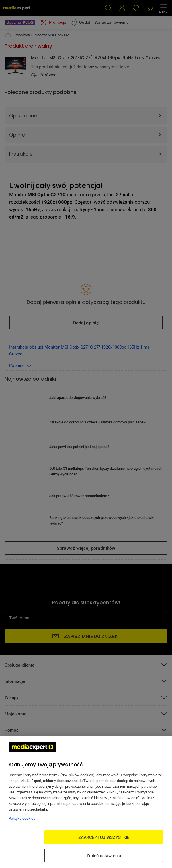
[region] (86, 802)
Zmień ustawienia (104, 855)
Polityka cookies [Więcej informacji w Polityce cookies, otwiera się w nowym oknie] (22, 818)
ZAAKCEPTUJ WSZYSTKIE (104, 837)
